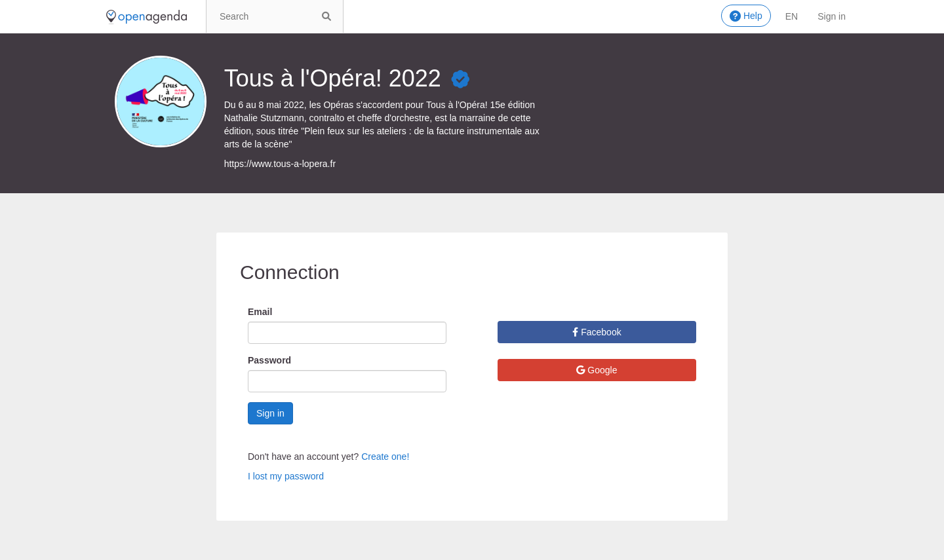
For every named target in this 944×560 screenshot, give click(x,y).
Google (597, 370)
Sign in (832, 16)
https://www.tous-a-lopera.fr (280, 164)
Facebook (597, 332)
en (792, 16)
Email (260, 312)
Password (269, 360)
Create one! (385, 457)
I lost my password (286, 476)
